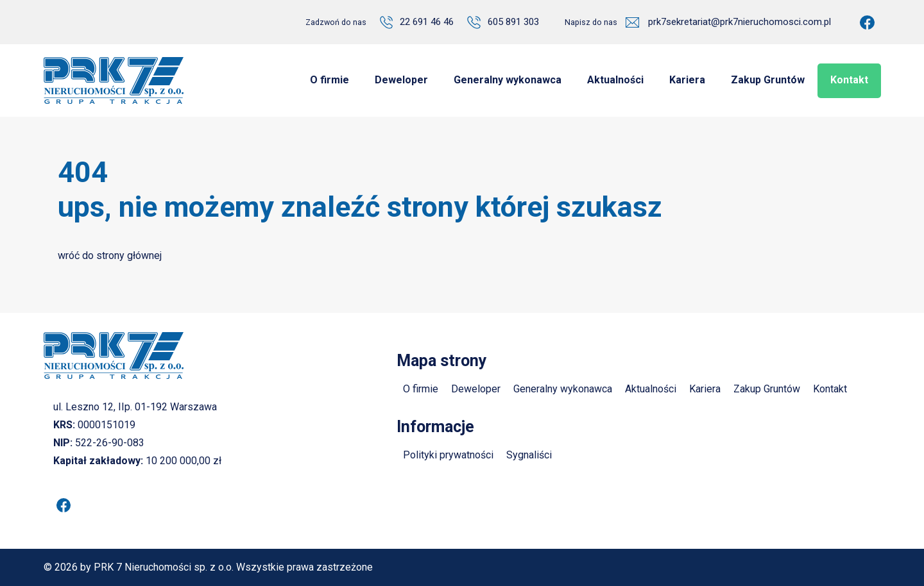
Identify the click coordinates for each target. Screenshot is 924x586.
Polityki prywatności (448, 455)
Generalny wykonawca (563, 389)
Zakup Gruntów (767, 389)
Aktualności (651, 389)
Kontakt (830, 389)
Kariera (705, 389)
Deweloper (476, 389)
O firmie (421, 389)
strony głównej (129, 255)
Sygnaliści (529, 455)
